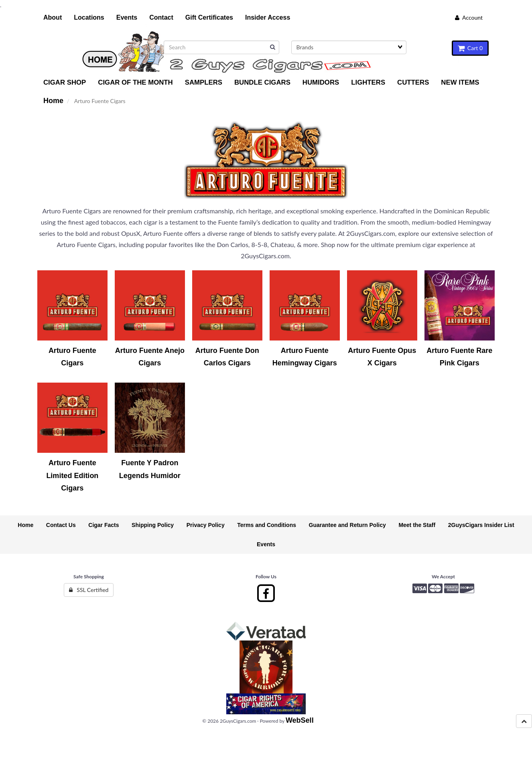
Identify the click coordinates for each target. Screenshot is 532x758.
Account (469, 17)
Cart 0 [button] (470, 48)
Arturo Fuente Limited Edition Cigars (72, 475)
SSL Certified (89, 590)
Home (53, 101)
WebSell (300, 720)
